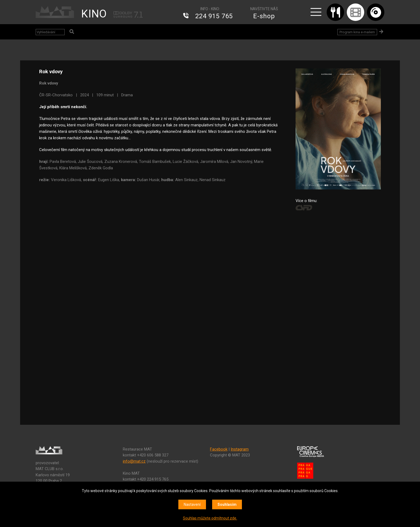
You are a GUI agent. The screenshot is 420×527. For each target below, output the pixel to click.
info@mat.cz (134, 461)
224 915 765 (214, 16)
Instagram (240, 449)
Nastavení (192, 504)
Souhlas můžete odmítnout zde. (210, 518)
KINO (94, 14)
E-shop (264, 16)
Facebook (219, 449)
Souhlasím (227, 504)
